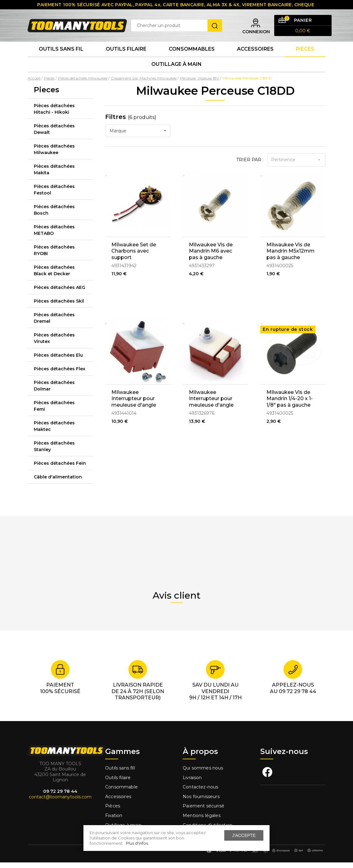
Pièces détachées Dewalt (54, 135)
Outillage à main (176, 69)
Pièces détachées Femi (54, 411)
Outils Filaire (126, 53)
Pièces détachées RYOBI (54, 256)
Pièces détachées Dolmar (54, 391)
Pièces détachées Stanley (54, 452)
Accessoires (255, 53)
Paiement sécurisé (203, 812)
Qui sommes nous (203, 774)
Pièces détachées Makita (54, 175)
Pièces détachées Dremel (54, 324)
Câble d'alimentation (58, 482)
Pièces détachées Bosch (54, 215)
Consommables (192, 53)
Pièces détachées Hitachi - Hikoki (54, 114)
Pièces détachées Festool (54, 195)
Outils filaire (118, 783)
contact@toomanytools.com (60, 802)
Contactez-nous (200, 793)
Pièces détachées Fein (60, 469)
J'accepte (244, 835)
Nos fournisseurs (201, 802)
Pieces (305, 53)
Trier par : (250, 165)
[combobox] (138, 136)
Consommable (121, 793)
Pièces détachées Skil (59, 307)
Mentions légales (202, 821)
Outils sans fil (61, 53)
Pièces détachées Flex (60, 374)
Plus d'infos (137, 843)
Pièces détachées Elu (58, 361)
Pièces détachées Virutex (54, 344)
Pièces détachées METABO (54, 236)
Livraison (192, 783)
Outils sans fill (120, 774)
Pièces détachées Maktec (54, 432)
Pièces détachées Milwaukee (54, 155)
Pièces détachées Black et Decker (54, 276)
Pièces (113, 812)
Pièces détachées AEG (60, 293)
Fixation (114, 821)
